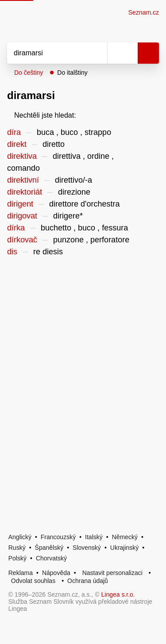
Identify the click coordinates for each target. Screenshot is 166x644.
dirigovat (22, 216)
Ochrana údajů (88, 581)
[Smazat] (97, 53)
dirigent (20, 204)
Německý (125, 537)
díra (14, 132)
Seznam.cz (144, 12)
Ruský (17, 548)
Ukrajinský (125, 548)
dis (12, 252)
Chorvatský (51, 558)
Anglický (20, 537)
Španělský (49, 548)
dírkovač (22, 240)
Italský (94, 537)
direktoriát (25, 192)
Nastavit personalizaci (112, 573)
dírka (16, 228)
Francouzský (58, 537)
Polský (17, 558)
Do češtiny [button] (29, 73)
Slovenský (87, 548)
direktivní (23, 180)
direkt (17, 144)
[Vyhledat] (47, 53)
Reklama (21, 573)
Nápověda (56, 573)
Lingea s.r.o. (118, 594)
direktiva (22, 156)
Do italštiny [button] (72, 73)
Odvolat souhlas (33, 581)
